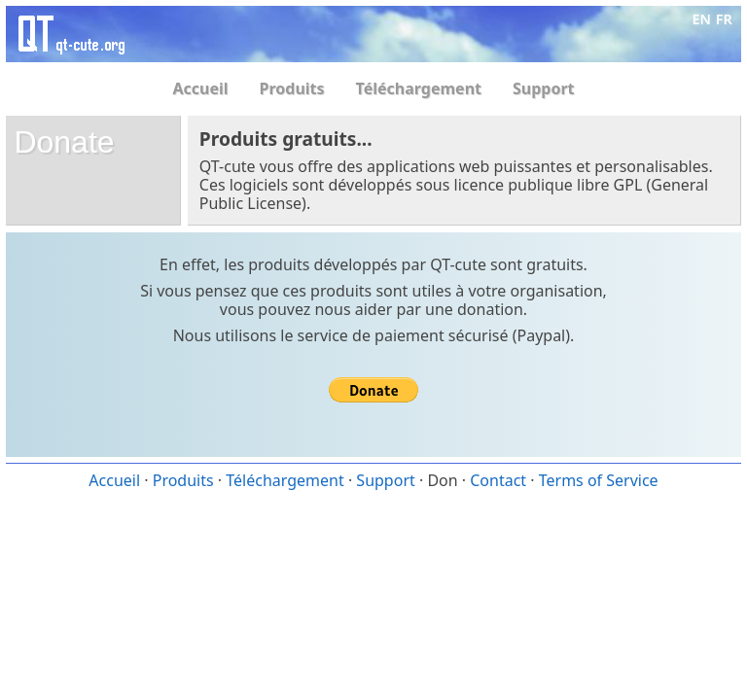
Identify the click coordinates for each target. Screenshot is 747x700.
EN (702, 19)
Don (442, 480)
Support (544, 88)
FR (724, 19)
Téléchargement (419, 88)
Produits (292, 88)
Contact (498, 480)
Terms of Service (599, 480)
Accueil (200, 88)
